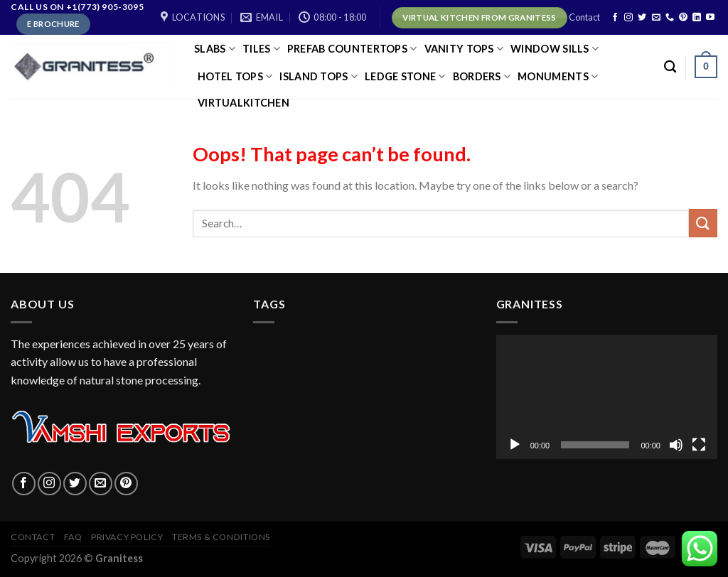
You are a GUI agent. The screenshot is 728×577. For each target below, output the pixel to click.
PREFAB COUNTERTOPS (352, 49)
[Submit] (703, 223)
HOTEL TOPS (235, 76)
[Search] (670, 67)
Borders (482, 76)
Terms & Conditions (221, 537)
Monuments (558, 76)
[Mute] (676, 445)
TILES (261, 49)
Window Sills (555, 49)
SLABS (215, 49)
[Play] (515, 445)
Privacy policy (127, 537)
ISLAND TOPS (318, 76)
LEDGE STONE (405, 76)
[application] (607, 397)
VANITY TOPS (464, 49)
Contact (584, 17)
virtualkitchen (243, 103)
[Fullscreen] (699, 445)
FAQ (73, 537)
